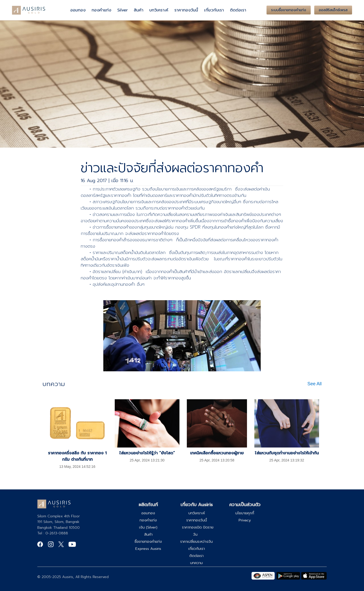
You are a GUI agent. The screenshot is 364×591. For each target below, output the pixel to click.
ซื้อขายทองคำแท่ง (148, 542)
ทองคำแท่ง (101, 10)
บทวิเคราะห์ (159, 10)
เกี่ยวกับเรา (214, 10)
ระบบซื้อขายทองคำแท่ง (289, 10)
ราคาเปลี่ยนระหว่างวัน (196, 542)
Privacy (245, 520)
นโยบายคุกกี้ (245, 513)
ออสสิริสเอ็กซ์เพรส (333, 10)
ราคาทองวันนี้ (186, 10)
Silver (122, 10)
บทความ (196, 563)
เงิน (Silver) (148, 527)
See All (315, 384)
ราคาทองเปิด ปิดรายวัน (198, 531)
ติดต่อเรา (238, 10)
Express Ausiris (148, 549)
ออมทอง (78, 10)
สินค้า (139, 10)
